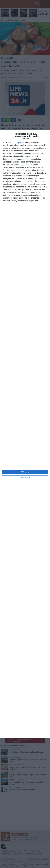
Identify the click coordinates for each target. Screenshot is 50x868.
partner (21, 142)
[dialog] (25, 434)
